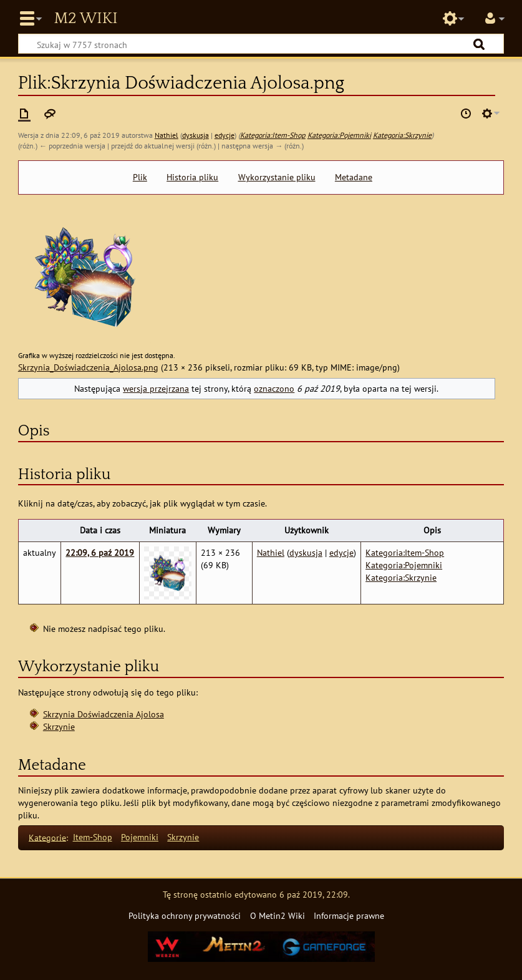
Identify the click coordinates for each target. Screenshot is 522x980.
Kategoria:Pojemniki (339, 135)
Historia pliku (192, 177)
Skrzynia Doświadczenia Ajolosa (104, 714)
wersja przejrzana (156, 388)
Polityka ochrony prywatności (185, 915)
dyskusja (196, 135)
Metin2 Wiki (85, 19)
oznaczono (274, 388)
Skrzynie (59, 726)
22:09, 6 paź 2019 (100, 552)
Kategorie (47, 837)
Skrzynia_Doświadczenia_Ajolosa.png (88, 367)
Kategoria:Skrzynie (402, 135)
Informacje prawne (349, 915)
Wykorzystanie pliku (277, 177)
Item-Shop (93, 837)
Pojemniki (140, 837)
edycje (225, 135)
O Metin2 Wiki (278, 915)
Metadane (354, 177)
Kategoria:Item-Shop (273, 135)
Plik (140, 177)
